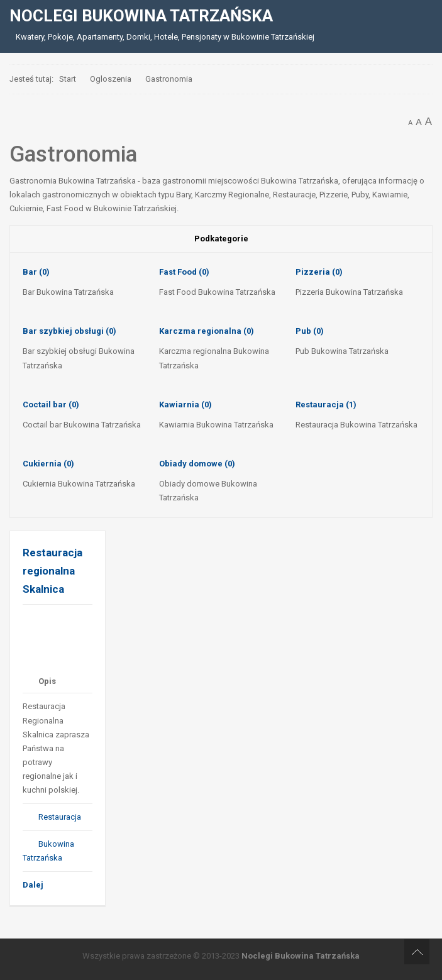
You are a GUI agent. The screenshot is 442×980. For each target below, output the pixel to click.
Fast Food (184, 272)
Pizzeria (319, 272)
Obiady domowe (197, 464)
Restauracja (326, 405)
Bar (36, 272)
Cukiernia (48, 464)
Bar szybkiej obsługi (69, 331)
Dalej (33, 885)
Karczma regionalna (207, 331)
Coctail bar (51, 405)
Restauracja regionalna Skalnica (52, 570)
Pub (310, 331)
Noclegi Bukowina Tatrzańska (301, 956)
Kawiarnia (185, 405)
